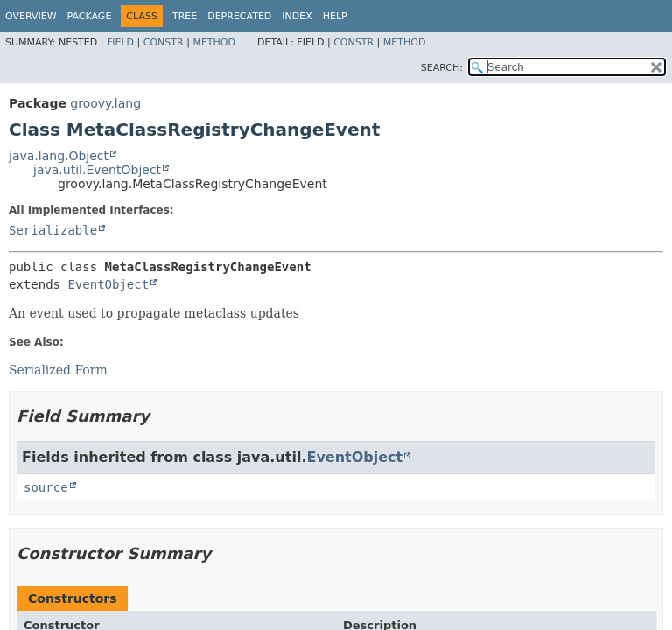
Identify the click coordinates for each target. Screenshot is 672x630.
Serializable (53, 230)
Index (297, 16)
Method (214, 42)
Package (90, 16)
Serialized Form (58, 370)
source (46, 487)
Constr (164, 42)
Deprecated (239, 16)
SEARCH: (442, 68)
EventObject (108, 284)
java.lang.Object (59, 156)
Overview (31, 16)
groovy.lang (105, 103)
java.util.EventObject (97, 170)
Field (120, 42)
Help (335, 16)
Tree (185, 16)
